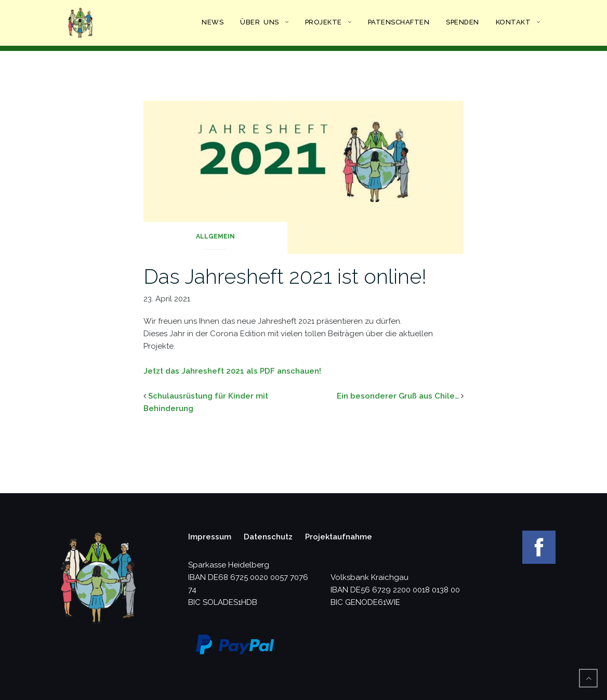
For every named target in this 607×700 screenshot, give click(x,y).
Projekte (324, 22)
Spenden (463, 22)
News (213, 22)
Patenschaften (399, 22)
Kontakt (513, 22)
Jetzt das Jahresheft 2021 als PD (207, 371)
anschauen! (298, 371)
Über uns (260, 22)
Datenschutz (268, 537)
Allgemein (215, 236)
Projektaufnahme (339, 537)
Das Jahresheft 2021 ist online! (285, 276)
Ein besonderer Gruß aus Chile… (398, 396)
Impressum (210, 537)
